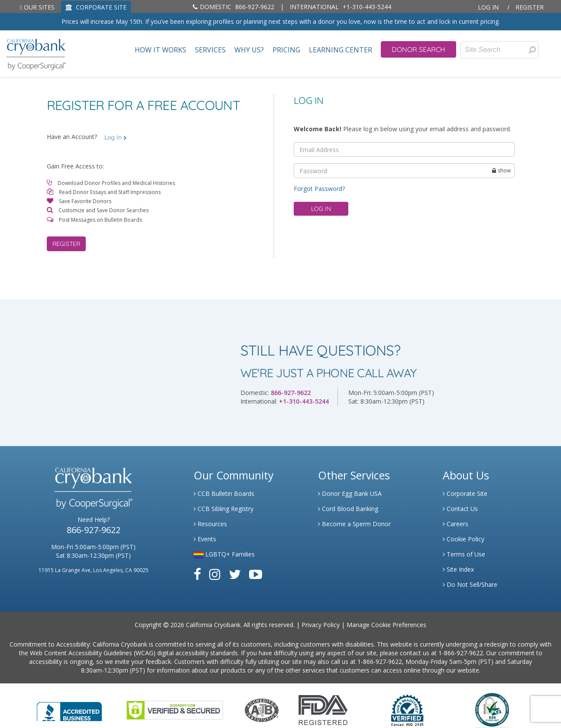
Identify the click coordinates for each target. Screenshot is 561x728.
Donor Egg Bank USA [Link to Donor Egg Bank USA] (350, 493)
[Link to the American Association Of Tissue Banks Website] (262, 709)
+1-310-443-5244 (340, 7)
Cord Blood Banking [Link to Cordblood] (348, 509)
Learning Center (340, 50)
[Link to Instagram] (215, 574)
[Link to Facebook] (197, 574)
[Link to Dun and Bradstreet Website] (407, 709)
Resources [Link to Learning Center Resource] (210, 524)
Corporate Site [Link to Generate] (465, 493)
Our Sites (37, 7)
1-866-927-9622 (461, 653)
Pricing (286, 50)
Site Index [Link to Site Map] (458, 569)
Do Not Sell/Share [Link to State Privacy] (470, 584)
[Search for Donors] (532, 50)
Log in (321, 209)
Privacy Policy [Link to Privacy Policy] (321, 625)
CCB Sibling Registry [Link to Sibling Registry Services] (224, 509)
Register (530, 7)
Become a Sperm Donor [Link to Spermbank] (354, 524)
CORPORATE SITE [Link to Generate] (96, 7)
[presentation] (532, 50)
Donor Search (418, 49)
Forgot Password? (319, 189)
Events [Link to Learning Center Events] (205, 539)
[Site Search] (499, 50)
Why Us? (249, 50)
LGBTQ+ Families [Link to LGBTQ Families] (224, 554)
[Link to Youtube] (256, 574)
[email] (404, 149)
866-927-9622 (233, 7)
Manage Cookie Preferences (386, 625)
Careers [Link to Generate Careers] (456, 524)
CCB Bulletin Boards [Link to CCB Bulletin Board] (224, 493)
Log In (488, 7)
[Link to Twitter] (235, 574)
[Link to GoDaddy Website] (175, 709)
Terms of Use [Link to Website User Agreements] (464, 554)
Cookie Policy (464, 539)
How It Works (161, 50)
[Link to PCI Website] (492, 709)
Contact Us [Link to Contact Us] (460, 509)
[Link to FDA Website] (323, 709)
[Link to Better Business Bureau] (69, 709)
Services (210, 50)
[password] (404, 171)
